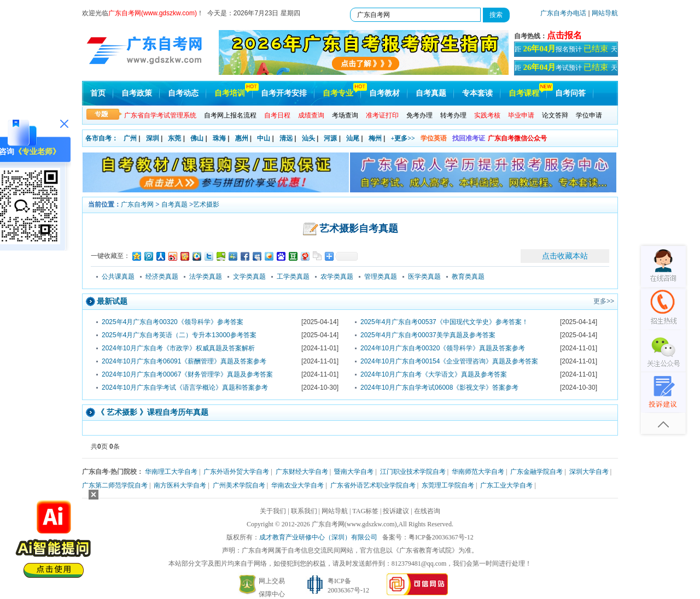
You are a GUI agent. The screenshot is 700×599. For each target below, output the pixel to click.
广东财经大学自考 (302, 472)
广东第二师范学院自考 (115, 485)
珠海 (219, 138)
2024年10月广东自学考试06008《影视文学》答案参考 (439, 387)
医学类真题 (424, 277)
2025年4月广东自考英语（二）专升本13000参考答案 (179, 335)
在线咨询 (427, 511)
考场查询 (345, 115)
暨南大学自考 (354, 472)
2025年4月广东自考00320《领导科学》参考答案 (173, 322)
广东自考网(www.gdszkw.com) (354, 524)
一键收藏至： (110, 256)
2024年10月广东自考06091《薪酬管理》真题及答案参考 (184, 361)
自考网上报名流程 (230, 115)
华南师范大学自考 (478, 472)
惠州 (242, 138)
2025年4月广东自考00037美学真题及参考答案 (428, 335)
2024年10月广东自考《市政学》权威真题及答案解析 (178, 348)
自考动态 (183, 93)
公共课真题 (118, 277)
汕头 (308, 138)
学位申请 (589, 115)
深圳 (153, 138)
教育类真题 (468, 277)
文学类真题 (249, 277)
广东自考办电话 (563, 13)
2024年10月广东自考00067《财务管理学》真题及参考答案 (187, 374)
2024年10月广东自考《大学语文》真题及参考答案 (434, 374)
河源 (330, 138)
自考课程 (524, 93)
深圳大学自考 (589, 472)
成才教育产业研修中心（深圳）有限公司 (318, 537)
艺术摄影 (206, 204)
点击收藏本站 (565, 256)
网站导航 (605, 13)
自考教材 (384, 93)
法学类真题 (206, 277)
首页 (98, 93)
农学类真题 (337, 277)
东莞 (174, 138)
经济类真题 (162, 277)
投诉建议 (396, 511)
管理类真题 (381, 277)
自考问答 (570, 93)
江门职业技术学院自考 (413, 472)
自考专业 (338, 93)
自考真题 (431, 93)
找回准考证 (469, 138)
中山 (264, 138)
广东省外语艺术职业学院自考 (373, 485)
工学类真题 (293, 277)
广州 (130, 138)
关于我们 (273, 511)
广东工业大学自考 (506, 485)
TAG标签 (365, 511)
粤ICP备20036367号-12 (441, 537)
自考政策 (137, 93)
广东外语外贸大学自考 (236, 472)
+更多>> (403, 138)
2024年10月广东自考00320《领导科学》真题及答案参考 (443, 348)
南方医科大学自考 (180, 485)
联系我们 (304, 511)
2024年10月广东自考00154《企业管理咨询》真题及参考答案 (449, 361)
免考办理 (419, 115)
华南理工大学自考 (171, 472)
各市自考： (102, 138)
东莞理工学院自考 (448, 485)
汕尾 (353, 138)
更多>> (604, 301)
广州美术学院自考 (239, 485)
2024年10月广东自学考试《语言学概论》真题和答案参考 (185, 387)
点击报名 (564, 35)
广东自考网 (137, 204)
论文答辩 (555, 115)
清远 (286, 138)
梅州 (375, 138)
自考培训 (230, 93)
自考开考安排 (284, 93)
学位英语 (434, 138)
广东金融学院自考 (536, 472)
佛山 (197, 138)
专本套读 (477, 93)
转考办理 (453, 115)
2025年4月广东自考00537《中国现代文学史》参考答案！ (444, 322)
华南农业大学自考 (297, 485)
